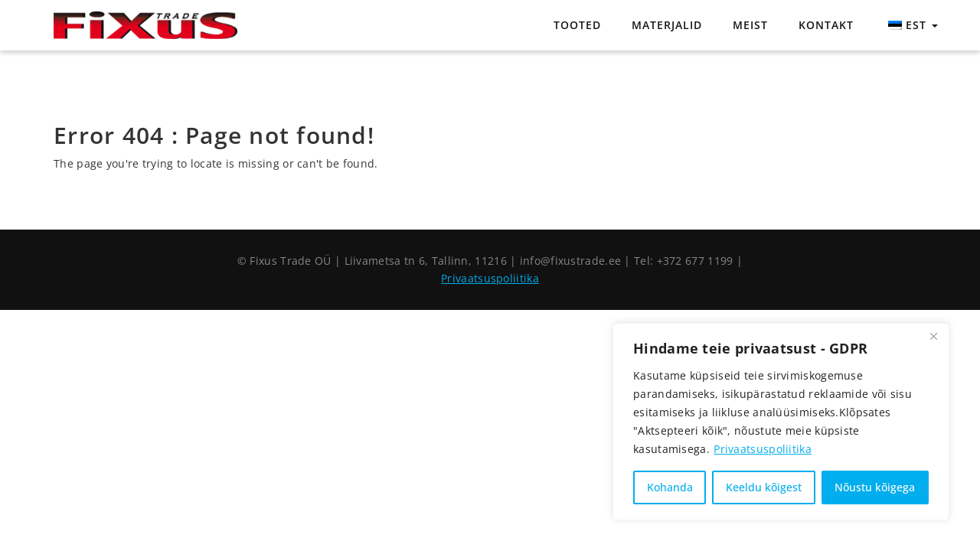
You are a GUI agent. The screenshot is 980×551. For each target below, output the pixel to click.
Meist (750, 25)
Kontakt (826, 25)
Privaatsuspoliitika (763, 449)
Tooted (577, 25)
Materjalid (667, 25)
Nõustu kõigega (875, 487)
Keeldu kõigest (764, 487)
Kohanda (670, 487)
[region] (781, 422)
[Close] (933, 336)
